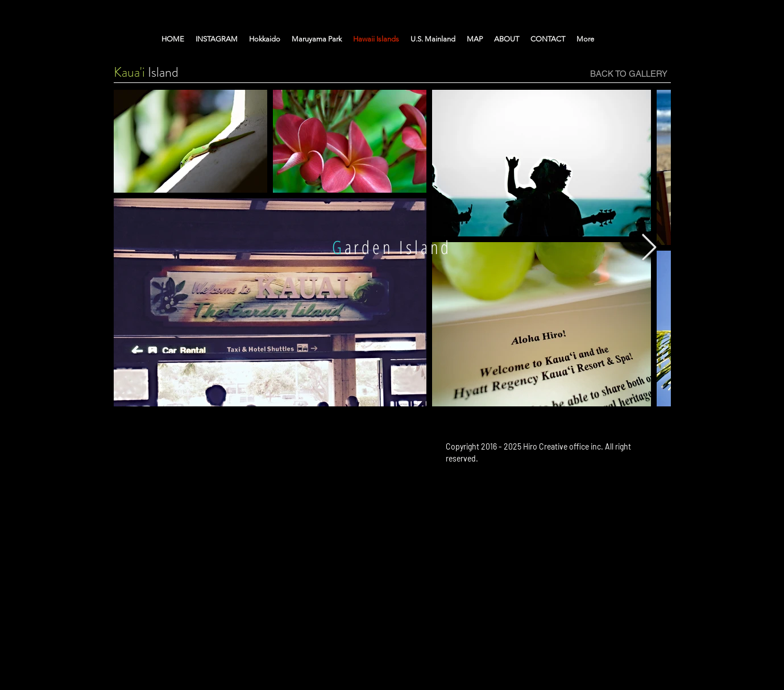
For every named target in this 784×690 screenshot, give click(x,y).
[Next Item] (649, 248)
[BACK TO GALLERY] (629, 73)
